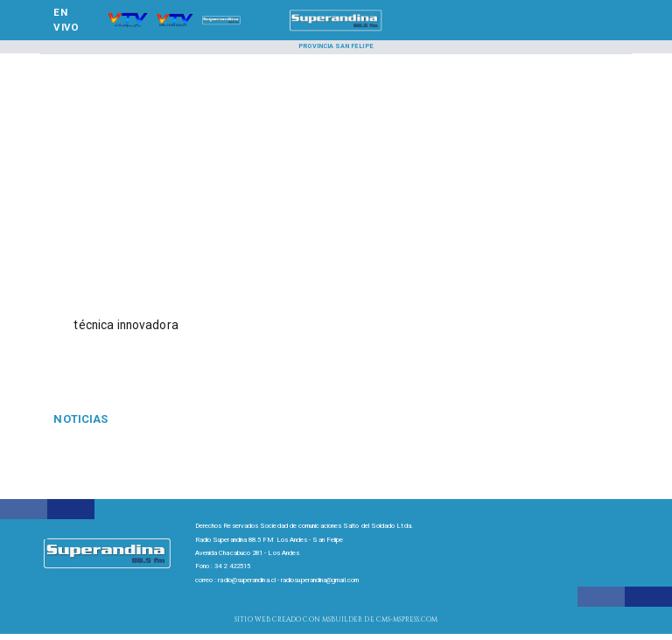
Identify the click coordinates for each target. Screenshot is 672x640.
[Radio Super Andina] (128, 31)
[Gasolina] (147, 419)
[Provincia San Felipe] (336, 47)
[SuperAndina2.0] (336, 31)
